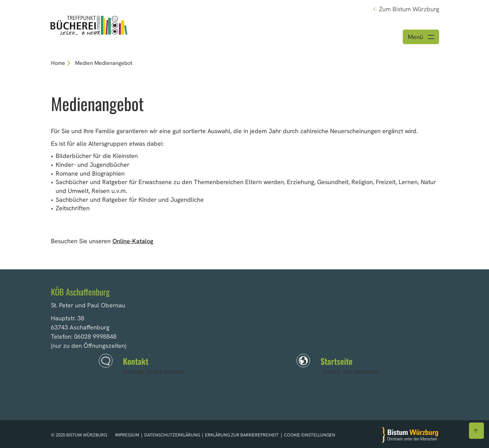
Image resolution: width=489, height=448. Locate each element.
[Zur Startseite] (410, 435)
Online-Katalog (133, 241)
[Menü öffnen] (421, 37)
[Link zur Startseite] (89, 25)
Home (58, 63)
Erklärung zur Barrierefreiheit (242, 435)
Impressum (128, 435)
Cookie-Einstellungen (310, 435)
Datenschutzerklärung (173, 435)
